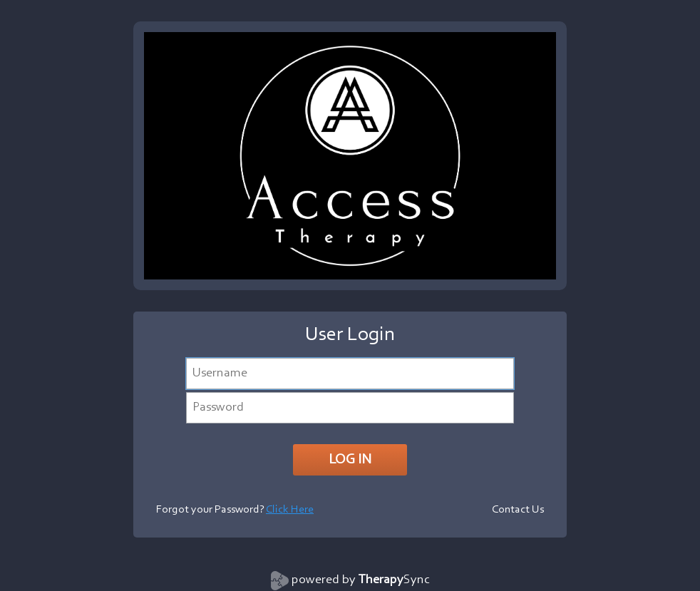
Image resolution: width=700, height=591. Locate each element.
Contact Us (518, 510)
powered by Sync (361, 580)
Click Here (290, 510)
